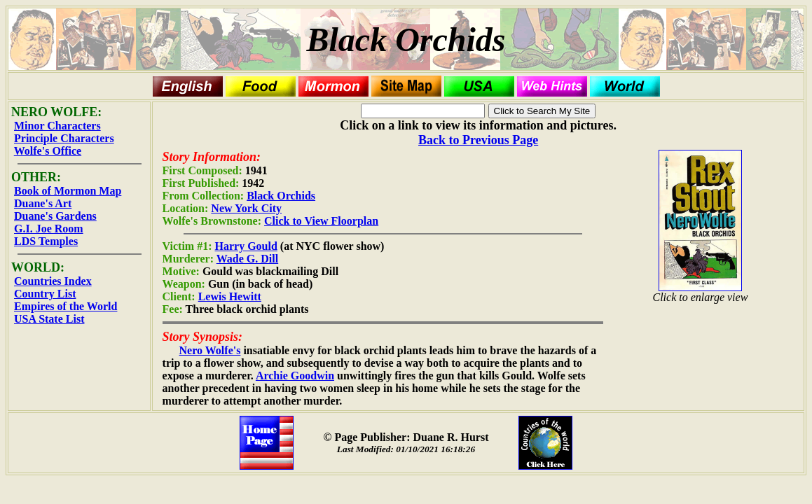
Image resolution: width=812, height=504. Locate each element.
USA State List (49, 319)
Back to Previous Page (478, 140)
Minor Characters (57, 126)
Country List (45, 294)
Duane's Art (43, 203)
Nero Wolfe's (210, 350)
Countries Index (53, 281)
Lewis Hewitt (230, 296)
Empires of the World (66, 306)
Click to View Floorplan (321, 221)
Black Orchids (281, 196)
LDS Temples (46, 241)
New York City (246, 208)
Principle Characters (64, 138)
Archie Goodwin (295, 376)
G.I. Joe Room (49, 229)
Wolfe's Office (48, 151)
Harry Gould (246, 246)
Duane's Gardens (55, 216)
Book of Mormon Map (68, 191)
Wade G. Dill (247, 259)
